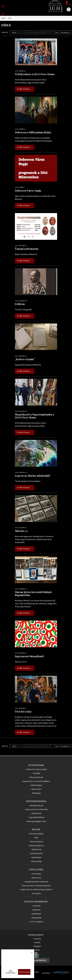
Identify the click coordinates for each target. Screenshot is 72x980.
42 (57, 32)
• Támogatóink (36, 918)
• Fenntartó (36, 906)
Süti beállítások (11, 972)
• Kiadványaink (36, 857)
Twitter (37, 950)
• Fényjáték (36, 773)
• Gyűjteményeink (36, 853)
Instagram (37, 946)
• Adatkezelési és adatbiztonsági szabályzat (36, 890)
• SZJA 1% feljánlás (36, 922)
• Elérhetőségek (36, 785)
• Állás (36, 838)
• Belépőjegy (36, 793)
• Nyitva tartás (36, 789)
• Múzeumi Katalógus (36, 834)
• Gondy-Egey (36, 874)
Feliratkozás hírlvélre (37, 960)
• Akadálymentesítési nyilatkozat (36, 882)
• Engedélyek (36, 914)
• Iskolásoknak (36, 813)
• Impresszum (36, 878)
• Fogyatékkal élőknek (36, 817)
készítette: (46, 973)
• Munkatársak (36, 849)
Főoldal (3, 18)
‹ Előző (14, 32)
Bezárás (31, 953)
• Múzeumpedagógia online (36, 821)
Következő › (65, 32)
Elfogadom (24, 972)
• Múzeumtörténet (36, 842)
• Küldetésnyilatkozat (36, 846)
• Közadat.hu (36, 893)
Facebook (37, 939)
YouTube (37, 942)
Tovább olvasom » (24, 89)
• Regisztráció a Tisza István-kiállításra (36, 781)
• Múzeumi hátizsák (36, 777)
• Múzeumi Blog (36, 861)
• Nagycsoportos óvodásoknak (36, 809)
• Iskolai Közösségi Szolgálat (36, 769)
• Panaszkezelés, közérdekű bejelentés (36, 886)
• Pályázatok (36, 910)
